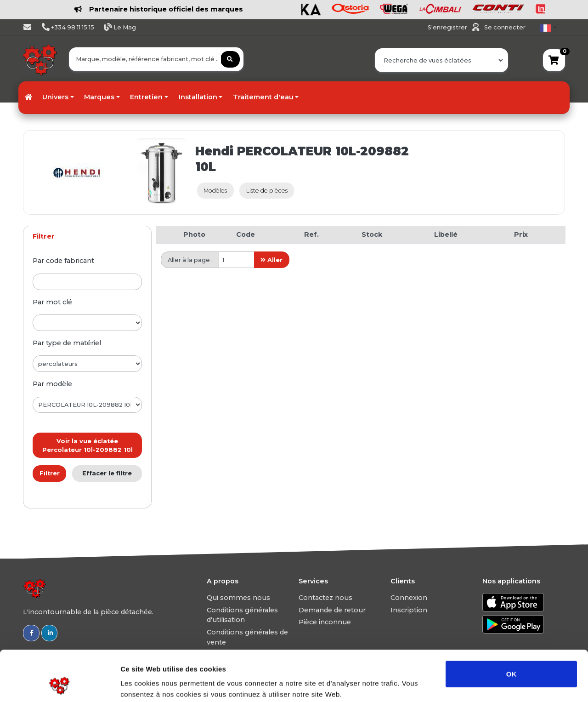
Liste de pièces (267, 191)
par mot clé (52, 302)
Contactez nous (325, 598)
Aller (271, 260)
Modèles (215, 191)
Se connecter (505, 27)
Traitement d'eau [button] (263, 97)
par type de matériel (67, 343)
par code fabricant (63, 261)
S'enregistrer (448, 27)
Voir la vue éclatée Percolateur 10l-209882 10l (88, 445)
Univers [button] (55, 97)
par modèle (52, 384)
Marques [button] (99, 97)
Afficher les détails (506, 684)
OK (512, 626)
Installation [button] (198, 97)
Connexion (409, 598)
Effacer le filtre (107, 473)
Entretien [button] (146, 97)
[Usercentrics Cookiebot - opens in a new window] (59, 684)
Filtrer (50, 473)
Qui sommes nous (238, 598)
